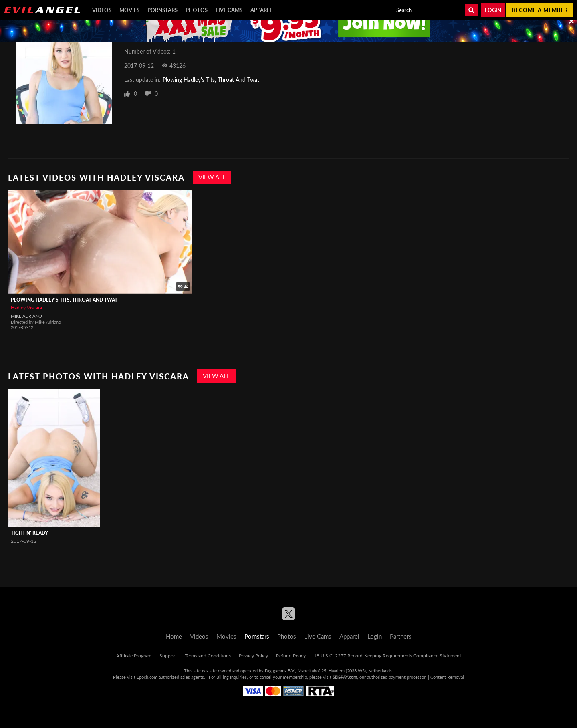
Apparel (261, 10)
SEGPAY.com (345, 677)
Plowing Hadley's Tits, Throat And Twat (211, 80)
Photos (197, 10)
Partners (401, 636)
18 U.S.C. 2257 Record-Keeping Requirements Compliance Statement (387, 656)
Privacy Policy (253, 656)
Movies (129, 10)
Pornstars (162, 10)
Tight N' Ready (29, 533)
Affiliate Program (134, 656)
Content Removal (447, 677)
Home (174, 636)
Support (168, 656)
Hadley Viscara (26, 308)
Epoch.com (147, 677)
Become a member (540, 10)
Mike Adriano (26, 316)
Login (493, 10)
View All (212, 177)
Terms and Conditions (208, 656)
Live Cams (229, 10)
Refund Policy (291, 656)
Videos (102, 10)
